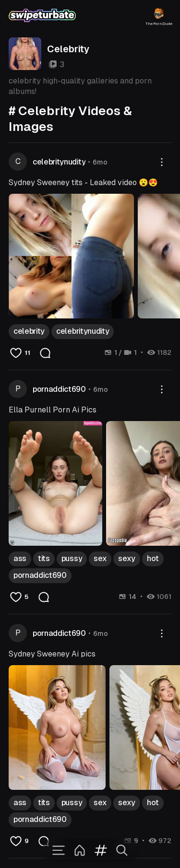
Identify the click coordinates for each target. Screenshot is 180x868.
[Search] (122, 850)
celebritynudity (59, 162)
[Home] (80, 850)
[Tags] (101, 850)
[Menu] (59, 850)
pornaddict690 (59, 389)
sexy (127, 558)
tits (44, 558)
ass (20, 558)
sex (100, 558)
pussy (72, 558)
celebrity (29, 331)
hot (153, 558)
